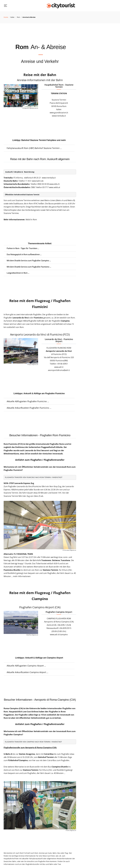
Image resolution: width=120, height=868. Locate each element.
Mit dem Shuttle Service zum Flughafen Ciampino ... (29, 261)
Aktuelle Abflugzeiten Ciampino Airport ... (26, 666)
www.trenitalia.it (49, 178)
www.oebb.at (55, 187)
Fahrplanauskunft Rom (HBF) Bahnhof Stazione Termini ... (34, 148)
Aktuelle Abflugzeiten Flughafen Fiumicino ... (28, 401)
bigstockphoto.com (34, 108)
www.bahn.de (38, 181)
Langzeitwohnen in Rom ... (18, 273)
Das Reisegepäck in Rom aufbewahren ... (24, 254)
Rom (18, 17)
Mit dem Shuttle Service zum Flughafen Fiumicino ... (29, 267)
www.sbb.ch (54, 184)
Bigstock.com (35, 364)
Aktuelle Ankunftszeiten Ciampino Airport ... (27, 672)
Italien (12, 17)
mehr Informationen (22, 576)
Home (6, 17)
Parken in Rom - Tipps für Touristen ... (23, 248)
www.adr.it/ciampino (59, 634)
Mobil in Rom (31, 220)
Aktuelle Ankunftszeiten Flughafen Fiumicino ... (29, 408)
